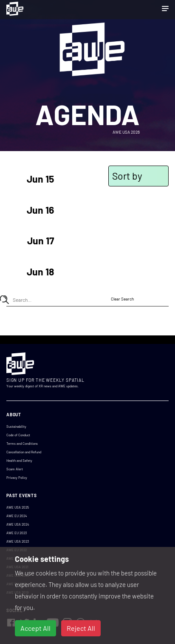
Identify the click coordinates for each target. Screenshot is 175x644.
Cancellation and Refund (24, 452)
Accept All (35, 628)
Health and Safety (19, 461)
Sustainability (16, 426)
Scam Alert (15, 469)
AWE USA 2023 (18, 541)
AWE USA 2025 (18, 507)
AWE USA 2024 (18, 524)
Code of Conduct (18, 435)
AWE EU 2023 (17, 533)
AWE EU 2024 (17, 516)
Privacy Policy (17, 478)
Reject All (81, 628)
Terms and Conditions (22, 444)
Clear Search (122, 299)
